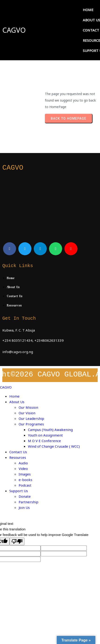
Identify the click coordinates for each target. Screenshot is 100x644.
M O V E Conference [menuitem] (44, 441)
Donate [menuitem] (25, 496)
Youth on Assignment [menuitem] (45, 435)
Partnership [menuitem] (28, 502)
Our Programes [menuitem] (31, 424)
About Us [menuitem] (17, 402)
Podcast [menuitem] (25, 485)
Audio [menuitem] (23, 463)
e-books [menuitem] (25, 480)
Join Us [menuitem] (24, 507)
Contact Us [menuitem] (18, 452)
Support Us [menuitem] (19, 491)
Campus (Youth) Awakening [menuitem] (50, 430)
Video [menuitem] (23, 469)
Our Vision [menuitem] (27, 413)
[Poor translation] (17, 541)
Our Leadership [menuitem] (31, 418)
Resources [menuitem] (18, 457)
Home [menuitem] (14, 396)
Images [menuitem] (25, 474)
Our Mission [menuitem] (28, 407)
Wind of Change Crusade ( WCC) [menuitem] (54, 446)
